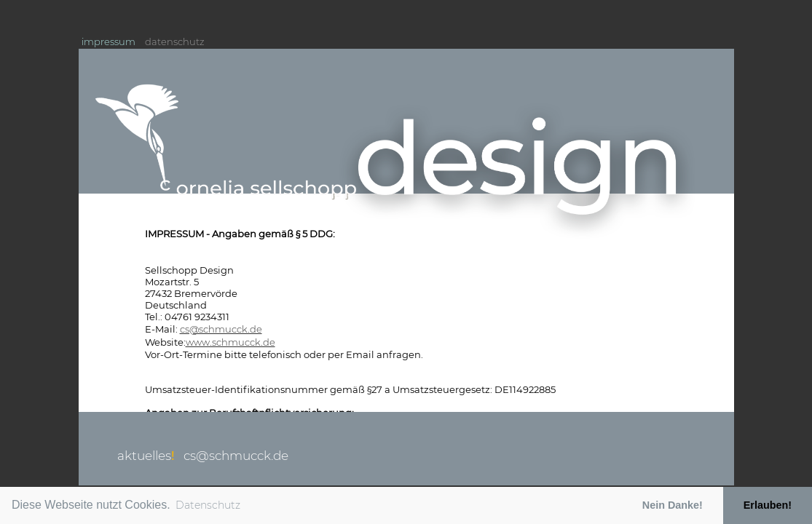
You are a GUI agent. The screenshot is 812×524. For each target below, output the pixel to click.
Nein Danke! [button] (673, 505)
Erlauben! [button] (768, 505)
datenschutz (175, 41)
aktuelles (146, 456)
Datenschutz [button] (208, 505)
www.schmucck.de (230, 342)
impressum (109, 41)
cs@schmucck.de (221, 329)
